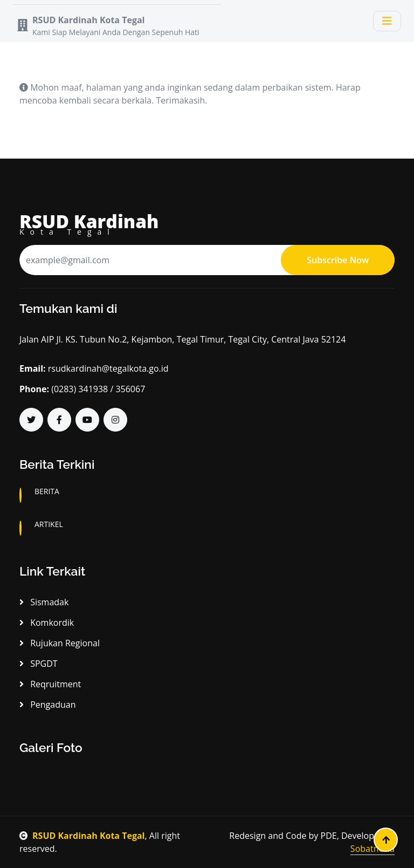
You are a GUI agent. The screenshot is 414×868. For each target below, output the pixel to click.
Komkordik (47, 623)
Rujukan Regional (60, 643)
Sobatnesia (372, 849)
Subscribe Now (338, 260)
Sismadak (44, 602)
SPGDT (39, 664)
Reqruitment (50, 684)
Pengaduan (47, 705)
